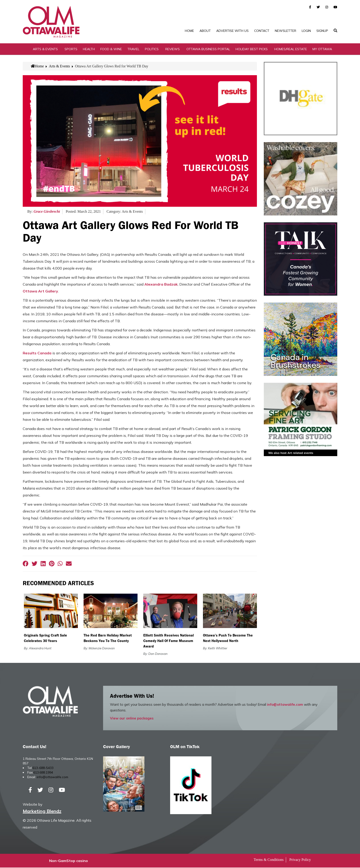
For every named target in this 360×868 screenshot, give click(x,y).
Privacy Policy (300, 860)
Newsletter (285, 31)
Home (189, 31)
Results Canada (37, 353)
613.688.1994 (43, 773)
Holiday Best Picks (252, 49)
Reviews (173, 49)
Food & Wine (111, 49)
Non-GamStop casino (69, 861)
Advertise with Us (232, 31)
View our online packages (132, 719)
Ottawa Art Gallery (40, 292)
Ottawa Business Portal (208, 49)
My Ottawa (322, 49)
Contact (262, 31)
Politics (152, 49)
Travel (133, 49)
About (205, 31)
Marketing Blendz (42, 812)
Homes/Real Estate (291, 49)
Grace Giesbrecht (47, 212)
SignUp (322, 31)
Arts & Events (45, 49)
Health (89, 49)
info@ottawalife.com (285, 705)
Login (306, 31)
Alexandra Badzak (161, 285)
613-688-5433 (43, 768)
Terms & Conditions (269, 860)
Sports (71, 49)
